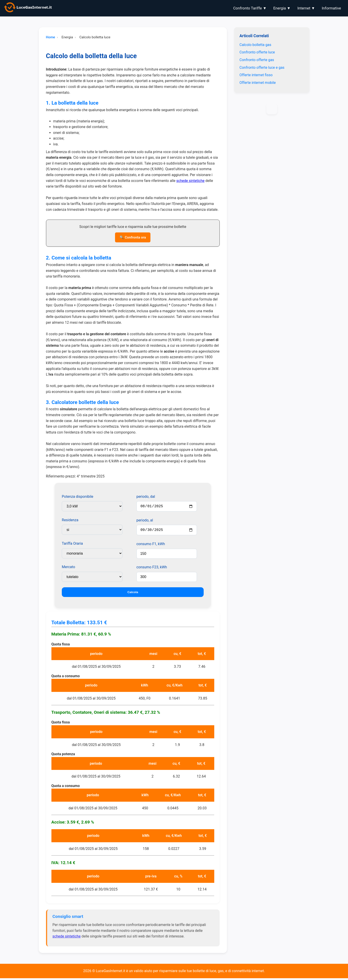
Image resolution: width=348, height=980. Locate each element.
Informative (331, 8)
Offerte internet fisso (256, 75)
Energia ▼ (282, 8)
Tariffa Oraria (72, 543)
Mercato (68, 567)
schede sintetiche (190, 181)
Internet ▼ (306, 8)
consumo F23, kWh (152, 569)
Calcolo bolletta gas (255, 45)
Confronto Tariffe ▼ (250, 8)
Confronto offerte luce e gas (262, 68)
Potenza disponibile (78, 497)
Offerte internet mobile (258, 83)
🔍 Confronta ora (133, 237)
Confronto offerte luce (257, 52)
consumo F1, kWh (151, 546)
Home (51, 37)
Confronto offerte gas (257, 60)
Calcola (133, 594)
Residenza (70, 520)
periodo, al (145, 521)
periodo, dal (146, 497)
